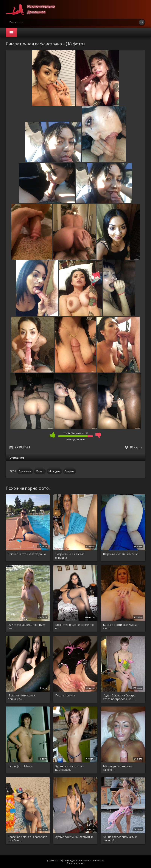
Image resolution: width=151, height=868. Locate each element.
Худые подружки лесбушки (74, 837)
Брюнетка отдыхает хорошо (27, 554)
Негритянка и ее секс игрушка (70, 556)
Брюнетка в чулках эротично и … (74, 626)
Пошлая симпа (65, 695)
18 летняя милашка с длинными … (22, 697)
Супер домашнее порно (34, 9)
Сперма (70, 471)
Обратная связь (75, 863)
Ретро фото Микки (20, 766)
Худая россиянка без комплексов (69, 768)
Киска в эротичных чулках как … (121, 626)
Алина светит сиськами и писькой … (120, 838)
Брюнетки (25, 471)
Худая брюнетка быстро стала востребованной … (120, 697)
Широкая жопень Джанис (120, 554)
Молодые (54, 471)
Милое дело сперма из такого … (119, 768)
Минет (40, 471)
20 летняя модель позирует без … (27, 626)
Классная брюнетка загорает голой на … (27, 838)
